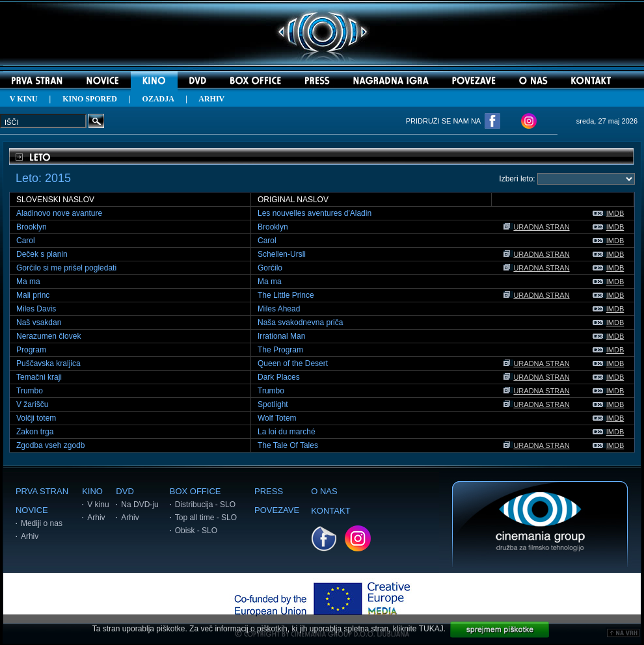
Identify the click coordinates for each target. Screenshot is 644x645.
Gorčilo (270, 268)
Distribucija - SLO (205, 505)
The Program (280, 350)
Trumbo (30, 391)
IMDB (609, 213)
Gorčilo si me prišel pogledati (66, 268)
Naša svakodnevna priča (300, 322)
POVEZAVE (277, 510)
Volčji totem (36, 418)
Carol (26, 241)
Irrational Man (281, 336)
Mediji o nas (42, 523)
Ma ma (28, 282)
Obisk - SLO (196, 531)
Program (31, 350)
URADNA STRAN (536, 227)
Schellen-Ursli (282, 254)
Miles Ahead (279, 309)
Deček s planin (42, 254)
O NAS (324, 491)
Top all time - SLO (206, 518)
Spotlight (273, 404)
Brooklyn (32, 227)
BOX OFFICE (195, 491)
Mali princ (33, 295)
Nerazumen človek (48, 336)
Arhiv (30, 536)
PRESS (269, 491)
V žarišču (32, 404)
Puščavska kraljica (48, 363)
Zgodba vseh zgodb (50, 445)
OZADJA (158, 99)
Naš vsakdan (39, 322)
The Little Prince (286, 295)
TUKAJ (431, 629)
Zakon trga (35, 432)
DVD (125, 491)
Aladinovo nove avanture (59, 213)
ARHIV (211, 99)
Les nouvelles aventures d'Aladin (315, 213)
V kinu (98, 505)
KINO (92, 491)
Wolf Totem (277, 418)
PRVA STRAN (42, 491)
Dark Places (279, 377)
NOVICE (32, 510)
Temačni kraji (39, 377)
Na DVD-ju (140, 505)
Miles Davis (36, 309)
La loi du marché (287, 432)
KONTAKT (330, 511)
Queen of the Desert (293, 363)
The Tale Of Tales (288, 445)
